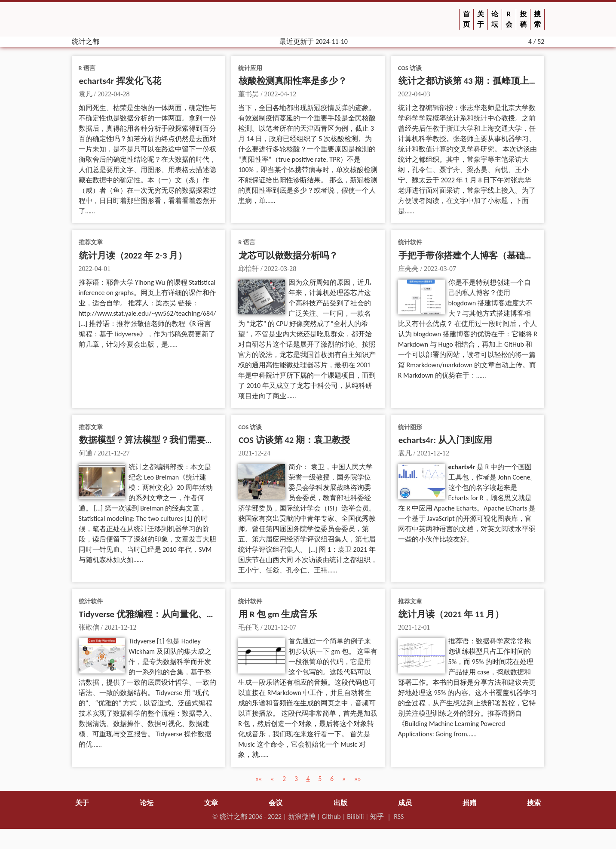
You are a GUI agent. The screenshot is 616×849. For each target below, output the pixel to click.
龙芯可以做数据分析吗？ (288, 276)
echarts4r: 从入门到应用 (445, 460)
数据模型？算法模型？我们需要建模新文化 (165, 460)
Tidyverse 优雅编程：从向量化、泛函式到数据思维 (179, 634)
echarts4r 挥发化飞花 (120, 101)
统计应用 (250, 88)
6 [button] (332, 799)
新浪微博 (302, 837)
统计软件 (410, 262)
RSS (399, 837)
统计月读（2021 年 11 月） (451, 634)
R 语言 (87, 88)
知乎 (377, 837)
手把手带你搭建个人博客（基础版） (471, 276)
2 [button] (284, 799)
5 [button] (320, 799)
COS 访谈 (410, 88)
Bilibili (355, 837)
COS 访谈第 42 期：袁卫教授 (294, 460)
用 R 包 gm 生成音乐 (278, 634)
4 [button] (308, 799)
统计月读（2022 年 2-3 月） (133, 276)
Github (331, 837)
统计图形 (410, 447)
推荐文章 (91, 262)
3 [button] (296, 799)
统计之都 (233, 837)
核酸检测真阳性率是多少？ (293, 101)
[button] (258, 799)
